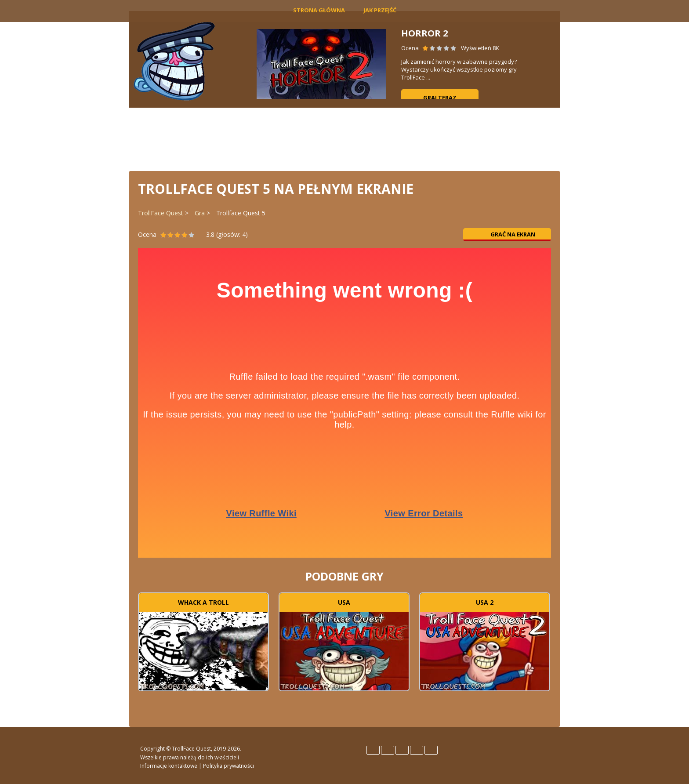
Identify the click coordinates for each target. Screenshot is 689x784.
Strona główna (319, 10)
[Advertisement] (344, 138)
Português (417, 750)
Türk (431, 750)
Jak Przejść (380, 10)
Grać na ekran (507, 234)
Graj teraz (440, 98)
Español (388, 750)
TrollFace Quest (161, 213)
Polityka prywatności (228, 766)
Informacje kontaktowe (169, 766)
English (373, 750)
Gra (200, 213)
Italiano (402, 750)
